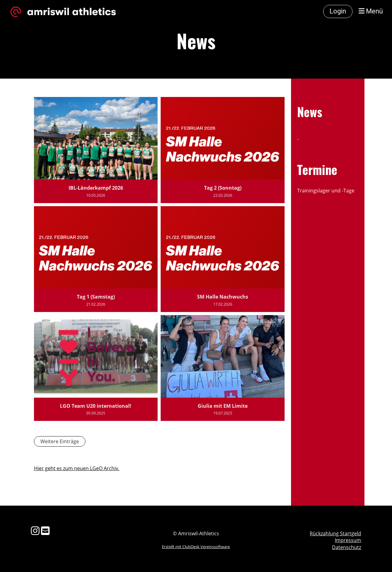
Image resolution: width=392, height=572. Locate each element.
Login (338, 11)
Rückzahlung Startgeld (335, 533)
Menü (371, 11)
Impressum (348, 540)
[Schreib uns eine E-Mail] (45, 531)
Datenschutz (347, 547)
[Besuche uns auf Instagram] (35, 531)
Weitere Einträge (60, 441)
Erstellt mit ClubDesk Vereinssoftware (196, 547)
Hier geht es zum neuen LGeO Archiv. (77, 468)
